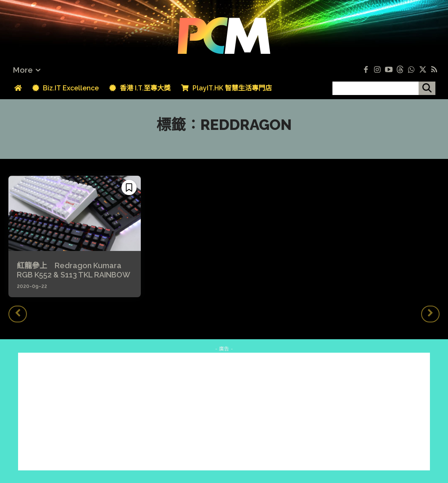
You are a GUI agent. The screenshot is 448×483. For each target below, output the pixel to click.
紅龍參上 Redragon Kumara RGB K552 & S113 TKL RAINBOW (74, 270)
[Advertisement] (224, 412)
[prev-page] (18, 314)
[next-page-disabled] (430, 314)
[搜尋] (427, 88)
